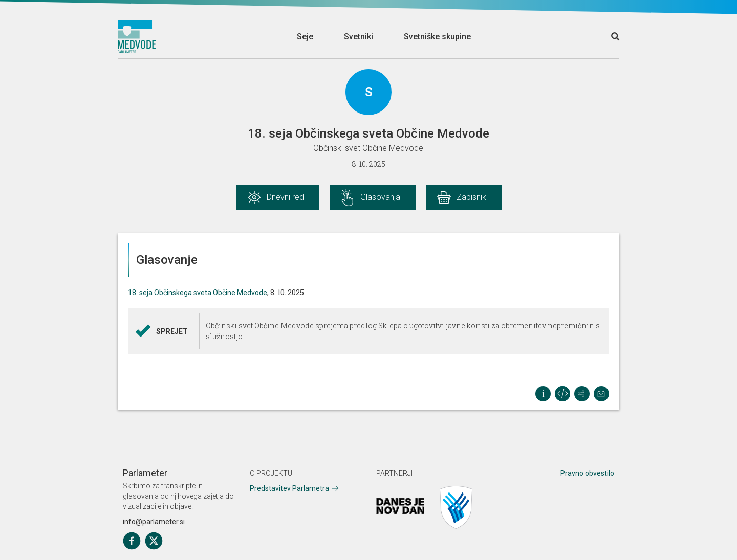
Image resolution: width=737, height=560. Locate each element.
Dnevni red (285, 197)
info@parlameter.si (154, 522)
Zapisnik (471, 197)
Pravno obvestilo (587, 473)
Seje (305, 37)
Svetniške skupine (437, 37)
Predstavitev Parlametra (289, 488)
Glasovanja (380, 197)
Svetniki (359, 37)
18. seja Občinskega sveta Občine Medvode (198, 293)
